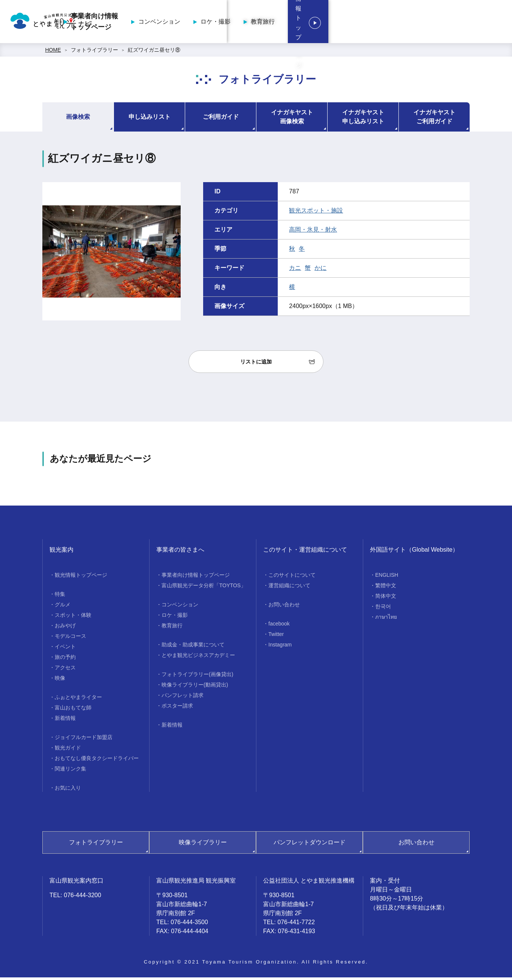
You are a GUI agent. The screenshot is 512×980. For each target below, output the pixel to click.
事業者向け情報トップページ (214, 23)
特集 (60, 597)
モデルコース (70, 639)
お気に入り (68, 790)
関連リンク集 (70, 771)
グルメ (63, 607)
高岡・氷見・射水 (313, 232)
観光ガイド (68, 750)
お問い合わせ (284, 607)
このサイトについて (292, 578)
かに (320, 270)
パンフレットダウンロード (310, 845)
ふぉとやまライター (78, 700)
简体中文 (386, 598)
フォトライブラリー (94, 52)
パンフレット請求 (183, 698)
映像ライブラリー (203, 845)
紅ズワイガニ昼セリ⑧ (154, 52)
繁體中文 (386, 588)
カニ (295, 270)
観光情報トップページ (460, 23)
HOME (53, 52)
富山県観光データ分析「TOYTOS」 (204, 588)
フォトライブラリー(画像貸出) (197, 677)
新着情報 (65, 721)
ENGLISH (387, 578)
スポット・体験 (73, 618)
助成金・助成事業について (193, 647)
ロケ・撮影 (335, 23)
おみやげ (65, 628)
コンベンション (278, 23)
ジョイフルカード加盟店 (84, 740)
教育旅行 (382, 23)
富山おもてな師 (73, 710)
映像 (60, 681)
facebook (279, 626)
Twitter (276, 637)
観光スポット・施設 (316, 213)
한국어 (383, 609)
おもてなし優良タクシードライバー (97, 761)
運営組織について (289, 588)
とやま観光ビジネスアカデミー (198, 658)
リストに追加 (256, 364)
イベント (65, 649)
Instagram (280, 647)
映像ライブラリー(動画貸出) (195, 687)
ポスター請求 (177, 708)
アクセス (65, 670)
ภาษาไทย (386, 619)
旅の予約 (65, 660)
